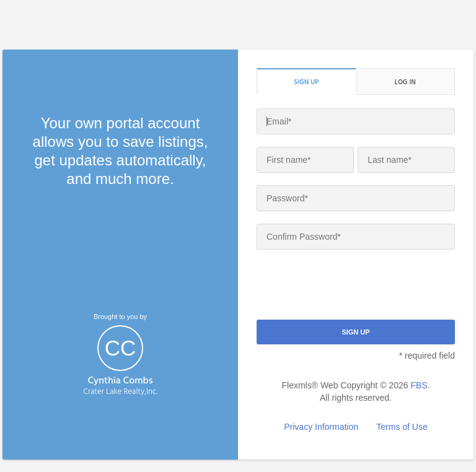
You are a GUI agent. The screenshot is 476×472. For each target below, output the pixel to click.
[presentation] (351, 286)
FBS (419, 385)
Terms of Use (402, 427)
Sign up (306, 82)
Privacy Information (321, 427)
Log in (405, 82)
